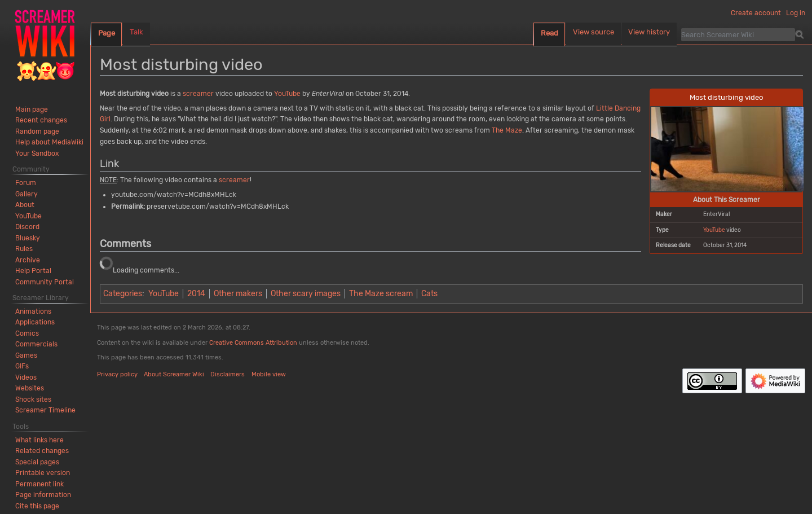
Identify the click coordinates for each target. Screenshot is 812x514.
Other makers (238, 294)
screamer (198, 94)
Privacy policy (117, 374)
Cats (429, 294)
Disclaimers (228, 374)
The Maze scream (381, 294)
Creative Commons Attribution (253, 343)
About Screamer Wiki (174, 374)
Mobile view (269, 374)
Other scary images (306, 294)
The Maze (507, 130)
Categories (123, 294)
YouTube (714, 230)
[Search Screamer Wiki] (738, 34)
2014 (196, 294)
